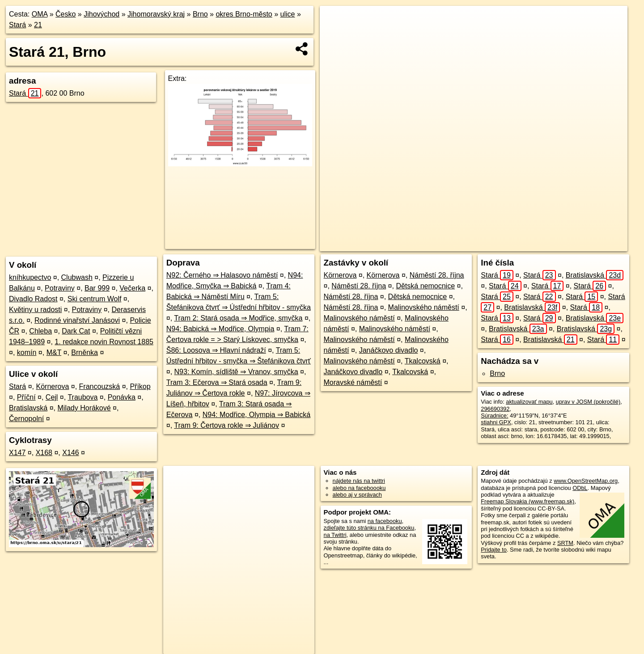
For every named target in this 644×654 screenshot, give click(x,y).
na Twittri (335, 535)
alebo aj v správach (357, 495)
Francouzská (100, 386)
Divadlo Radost (33, 299)
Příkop (140, 386)
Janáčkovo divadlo (389, 350)
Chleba (40, 331)
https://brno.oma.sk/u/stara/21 (590, 245)
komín (27, 352)
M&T (54, 352)
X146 (70, 453)
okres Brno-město (244, 14)
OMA (40, 14)
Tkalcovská (423, 361)
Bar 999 (97, 288)
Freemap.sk (524, 245)
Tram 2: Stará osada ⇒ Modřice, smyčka (238, 318)
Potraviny (60, 288)
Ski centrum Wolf (95, 299)
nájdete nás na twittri (359, 481)
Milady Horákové (84, 408)
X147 (17, 453)
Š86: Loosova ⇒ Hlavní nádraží (216, 350)
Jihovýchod (102, 14)
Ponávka (122, 397)
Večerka (132, 288)
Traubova (83, 397)
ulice (288, 14)
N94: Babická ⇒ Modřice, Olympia (220, 329)
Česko (66, 14)
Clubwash (77, 277)
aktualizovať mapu (529, 402)
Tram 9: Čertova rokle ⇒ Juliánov (227, 425)
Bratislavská (28, 408)
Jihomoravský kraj (156, 14)
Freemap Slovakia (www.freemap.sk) (527, 501)
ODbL (580, 488)
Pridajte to (494, 550)
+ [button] (335, 21)
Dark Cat (76, 331)
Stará (17, 25)
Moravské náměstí (353, 382)
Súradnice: (494, 416)
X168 (44, 453)
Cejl (52, 397)
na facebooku (385, 521)
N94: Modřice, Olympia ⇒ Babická (257, 415)
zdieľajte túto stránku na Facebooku (369, 528)
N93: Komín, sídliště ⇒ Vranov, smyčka (236, 372)
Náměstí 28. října (437, 275)
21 (38, 25)
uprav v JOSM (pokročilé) (588, 402)
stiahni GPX (496, 422)
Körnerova (53, 386)
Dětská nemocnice (425, 286)
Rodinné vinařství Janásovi (77, 320)
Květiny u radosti (35, 310)
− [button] (335, 35)
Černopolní (26, 419)
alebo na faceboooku (359, 488)
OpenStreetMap (478, 245)
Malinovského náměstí (424, 307)
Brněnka (85, 352)
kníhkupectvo (30, 277)
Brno (200, 14)
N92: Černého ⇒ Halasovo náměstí (222, 275)
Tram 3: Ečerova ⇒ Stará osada (217, 382)
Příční (26, 397)
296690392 (495, 409)
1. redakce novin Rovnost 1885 (104, 342)
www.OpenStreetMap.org (586, 481)
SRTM (565, 543)
